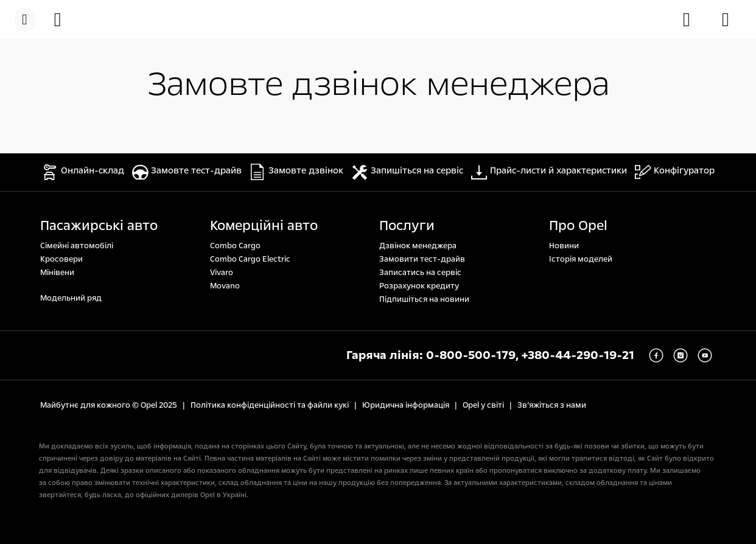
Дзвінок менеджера (418, 246)
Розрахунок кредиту (419, 286)
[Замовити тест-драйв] (693, 19)
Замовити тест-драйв (422, 259)
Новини (564, 246)
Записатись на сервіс (420, 273)
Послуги (407, 226)
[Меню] (25, 19)
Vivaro (222, 273)
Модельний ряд (71, 298)
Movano (225, 286)
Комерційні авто (264, 226)
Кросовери (61, 259)
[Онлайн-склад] (64, 19)
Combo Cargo (235, 246)
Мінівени (57, 273)
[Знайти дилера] (732, 19)
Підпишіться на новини (424, 299)
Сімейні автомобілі (77, 246)
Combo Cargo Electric (250, 259)
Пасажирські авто (99, 226)
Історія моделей (581, 259)
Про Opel (578, 226)
